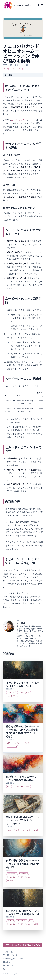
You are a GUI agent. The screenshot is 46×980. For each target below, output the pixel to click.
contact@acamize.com (14, 959)
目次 (10, 75)
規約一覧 (8, 952)
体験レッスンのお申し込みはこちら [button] (23, 945)
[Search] (38, 5)
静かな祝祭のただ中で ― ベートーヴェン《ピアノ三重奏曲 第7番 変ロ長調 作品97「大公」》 (23, 732)
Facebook (8, 965)
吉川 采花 (21, 623)
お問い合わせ (10, 955)
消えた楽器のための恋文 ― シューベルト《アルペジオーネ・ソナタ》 (23, 820)
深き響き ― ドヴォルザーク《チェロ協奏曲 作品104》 (21, 778)
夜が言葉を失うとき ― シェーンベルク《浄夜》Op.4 (23, 685)
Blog (5, 43)
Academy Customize (22, 5)
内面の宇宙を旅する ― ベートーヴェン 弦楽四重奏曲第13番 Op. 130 (23, 864)
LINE (6, 962)
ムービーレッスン (19, 120)
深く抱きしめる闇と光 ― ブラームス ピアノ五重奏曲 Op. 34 (23, 913)
